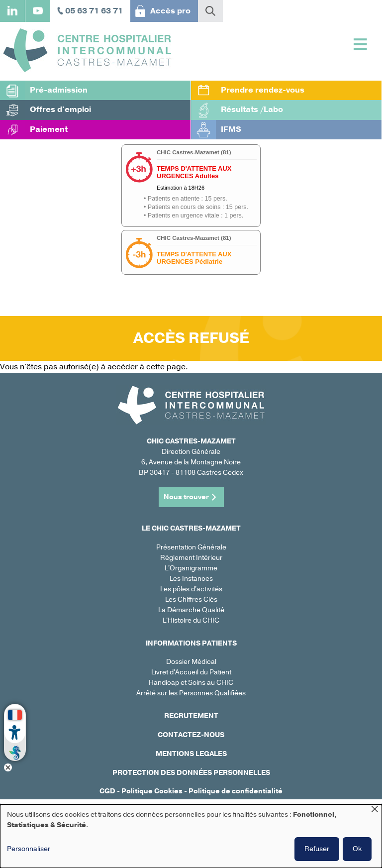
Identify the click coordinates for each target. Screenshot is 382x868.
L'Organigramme (191, 568)
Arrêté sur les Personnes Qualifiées (191, 693)
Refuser (317, 849)
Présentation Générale (191, 547)
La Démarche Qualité (191, 610)
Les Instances (191, 579)
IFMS (231, 129)
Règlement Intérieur (191, 558)
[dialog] (191, 836)
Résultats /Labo (252, 109)
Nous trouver (186, 497)
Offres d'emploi (60, 109)
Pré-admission (59, 90)
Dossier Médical (191, 662)
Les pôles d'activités (191, 589)
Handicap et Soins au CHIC (191, 683)
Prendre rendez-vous (263, 90)
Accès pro (170, 11)
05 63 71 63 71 (94, 11)
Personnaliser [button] (29, 849)
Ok (357, 849)
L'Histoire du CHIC (191, 620)
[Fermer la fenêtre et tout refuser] (375, 811)
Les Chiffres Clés (191, 599)
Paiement (49, 129)
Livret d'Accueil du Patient (191, 672)
